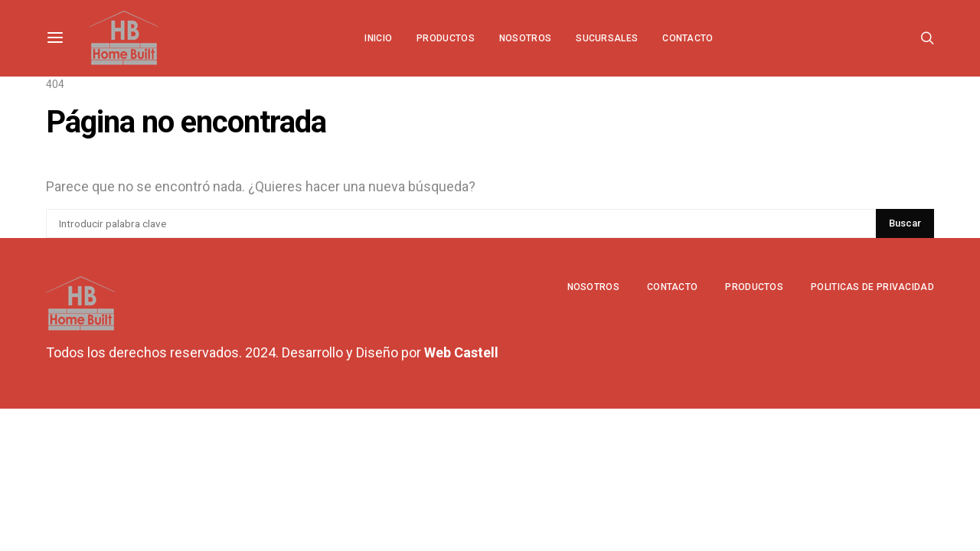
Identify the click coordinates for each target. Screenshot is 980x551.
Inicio (378, 38)
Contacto (688, 38)
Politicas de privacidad (872, 287)
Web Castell (461, 352)
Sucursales (607, 38)
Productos (446, 38)
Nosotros (525, 38)
